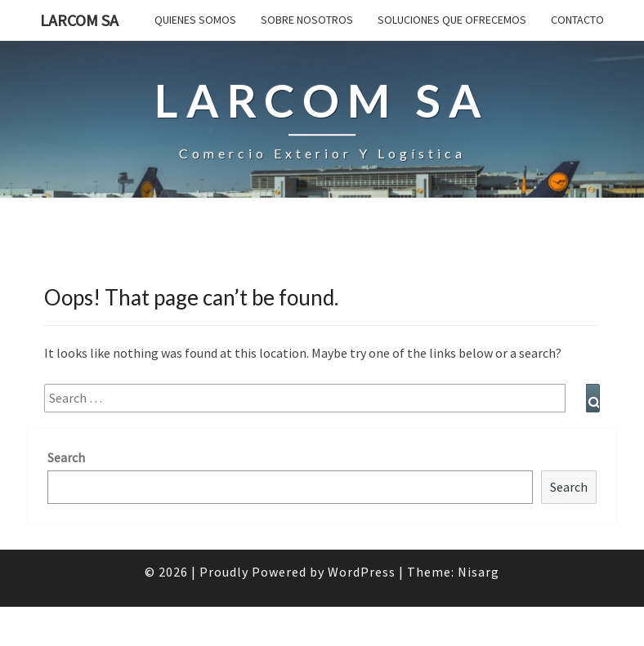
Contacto (577, 20)
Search (66, 457)
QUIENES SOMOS (195, 20)
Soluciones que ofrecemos (452, 20)
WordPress (362, 572)
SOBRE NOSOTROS (307, 20)
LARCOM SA (79, 20)
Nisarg (479, 572)
